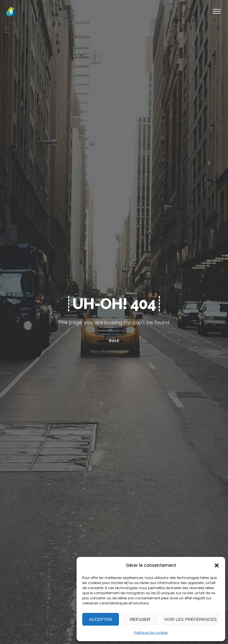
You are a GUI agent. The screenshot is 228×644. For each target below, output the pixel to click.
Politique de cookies (151, 633)
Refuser (140, 619)
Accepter (101, 619)
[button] (217, 565)
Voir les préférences (190, 619)
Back (114, 341)
